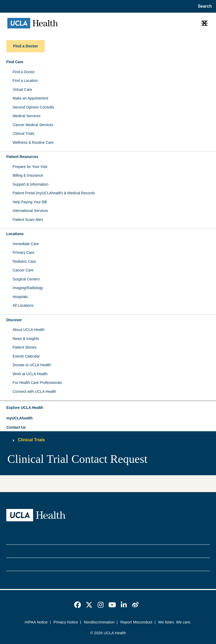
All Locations (23, 305)
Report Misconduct (136, 622)
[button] (108, 408)
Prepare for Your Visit (30, 167)
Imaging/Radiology (28, 288)
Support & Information (30, 184)
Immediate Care (26, 244)
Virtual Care (22, 90)
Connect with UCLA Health (34, 392)
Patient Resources (22, 157)
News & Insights (26, 339)
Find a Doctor (24, 72)
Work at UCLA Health (30, 374)
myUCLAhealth (19, 418)
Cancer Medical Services (33, 125)
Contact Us (16, 427)
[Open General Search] (204, 6)
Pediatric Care (24, 261)
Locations (15, 234)
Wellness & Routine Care (33, 142)
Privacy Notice (66, 622)
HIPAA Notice (36, 622)
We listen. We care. (175, 622)
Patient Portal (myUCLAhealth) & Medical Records (54, 193)
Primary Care (23, 252)
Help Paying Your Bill (30, 202)
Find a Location (25, 81)
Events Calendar (26, 356)
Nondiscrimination (99, 622)
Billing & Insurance (28, 175)
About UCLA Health (29, 330)
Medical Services (27, 116)
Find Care (15, 62)
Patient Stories (25, 347)
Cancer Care (23, 270)
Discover (14, 320)
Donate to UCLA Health (32, 365)
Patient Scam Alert (28, 220)
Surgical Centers (26, 279)
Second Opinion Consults (33, 107)
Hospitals (20, 297)
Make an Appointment (30, 98)
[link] (78, 605)
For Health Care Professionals (37, 383)
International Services (30, 211)
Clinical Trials (23, 133)
